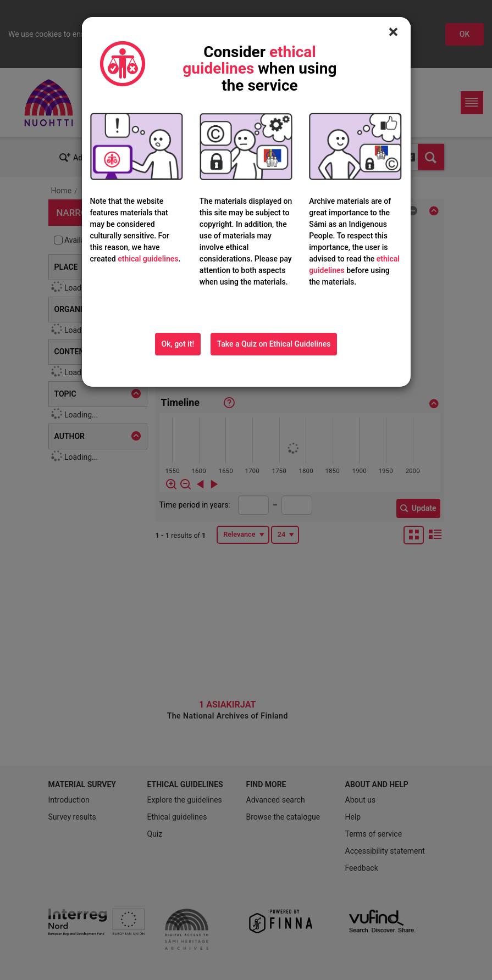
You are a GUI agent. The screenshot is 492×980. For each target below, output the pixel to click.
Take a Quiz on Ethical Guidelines (274, 344)
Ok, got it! (178, 344)
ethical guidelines (148, 259)
